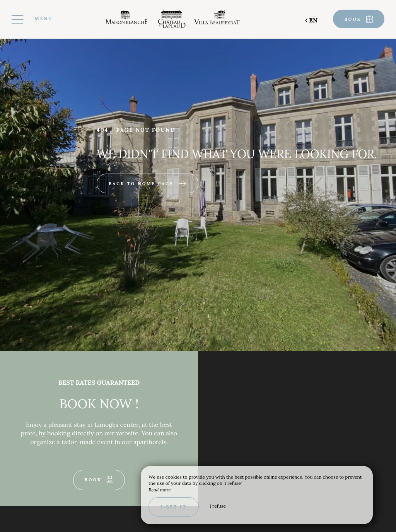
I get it (174, 507)
